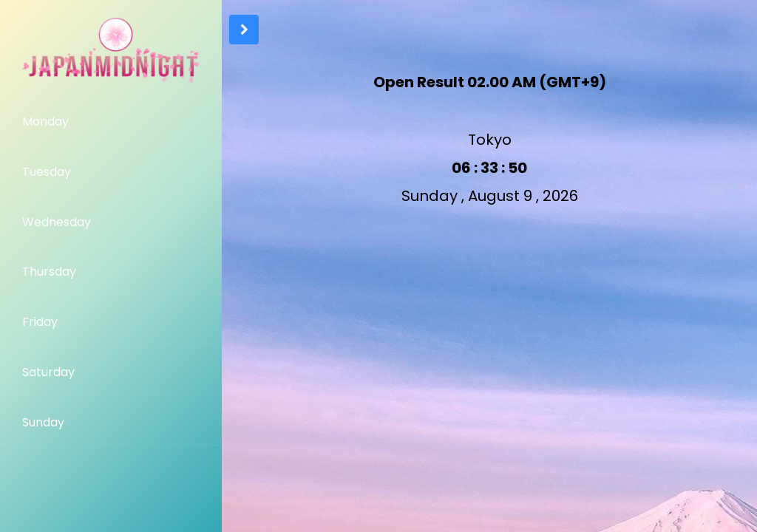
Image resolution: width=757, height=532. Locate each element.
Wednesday (57, 222)
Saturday (48, 372)
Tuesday (47, 172)
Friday (40, 322)
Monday (45, 122)
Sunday (43, 422)
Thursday (49, 272)
